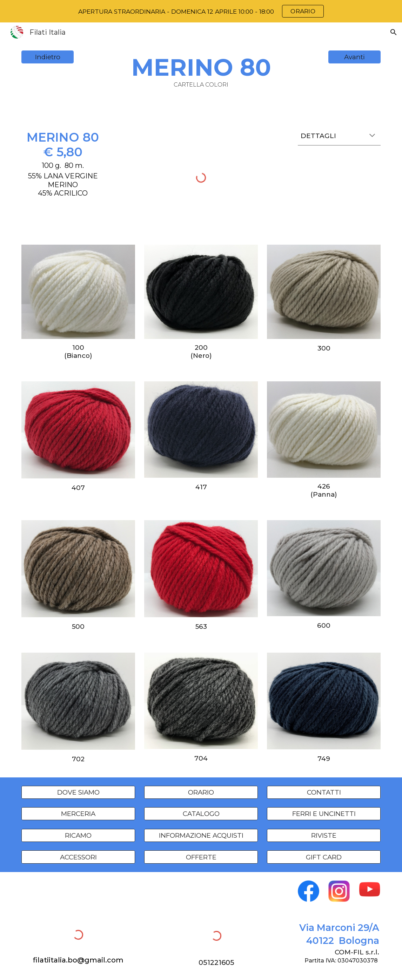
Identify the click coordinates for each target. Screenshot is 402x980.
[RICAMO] (78, 835)
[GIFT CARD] (324, 857)
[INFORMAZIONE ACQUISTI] (201, 835)
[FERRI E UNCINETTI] (324, 814)
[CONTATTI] (324, 792)
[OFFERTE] (201, 857)
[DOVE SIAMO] (78, 792)
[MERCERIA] (78, 814)
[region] (201, 11)
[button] (394, 32)
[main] (201, 71)
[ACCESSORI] (78, 857)
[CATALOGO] (201, 814)
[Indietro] (48, 57)
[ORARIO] (201, 792)
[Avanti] (354, 57)
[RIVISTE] (324, 835)
